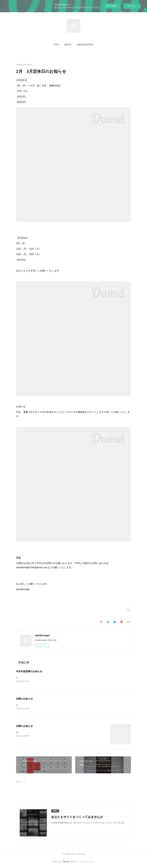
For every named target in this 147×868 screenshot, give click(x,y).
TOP (56, 44)
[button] (56, 44)
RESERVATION (85, 44)
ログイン (132, 6)
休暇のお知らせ (24, 699)
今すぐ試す (111, 6)
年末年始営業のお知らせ (29, 671)
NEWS (68, 44)
